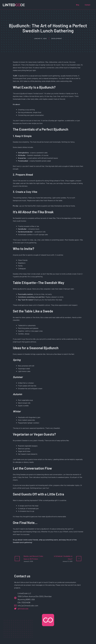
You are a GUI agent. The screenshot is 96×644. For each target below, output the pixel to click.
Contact (88, 5)
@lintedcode (23, 609)
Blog (78, 5)
